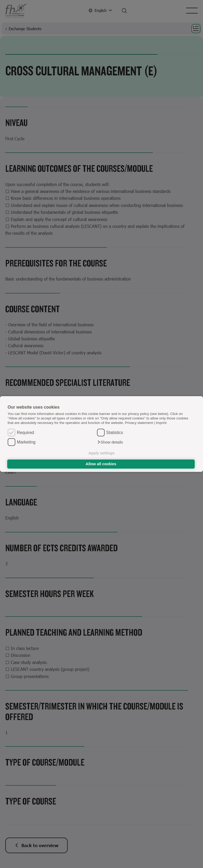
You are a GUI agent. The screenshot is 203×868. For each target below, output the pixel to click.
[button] (110, 442)
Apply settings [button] (101, 453)
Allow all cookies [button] (101, 464)
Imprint (161, 423)
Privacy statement (139, 423)
